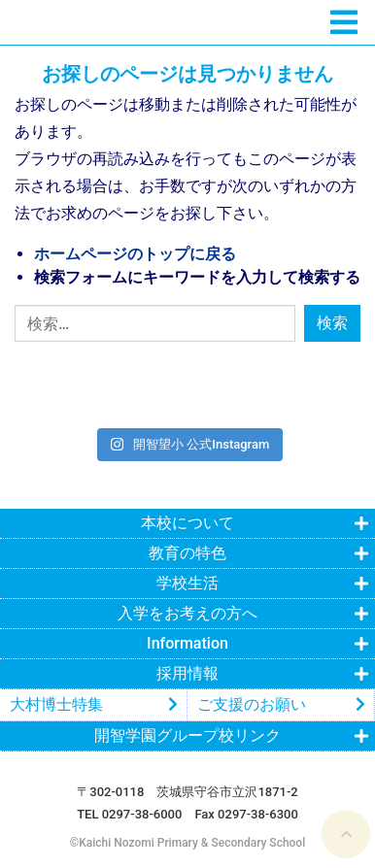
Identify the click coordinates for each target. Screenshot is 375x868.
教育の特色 (187, 553)
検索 (332, 323)
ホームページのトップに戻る (135, 254)
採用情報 (187, 673)
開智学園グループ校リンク (187, 735)
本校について (187, 523)
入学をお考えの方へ (187, 613)
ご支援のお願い (252, 704)
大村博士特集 (56, 704)
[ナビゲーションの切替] (344, 23)
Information (187, 643)
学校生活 (187, 583)
